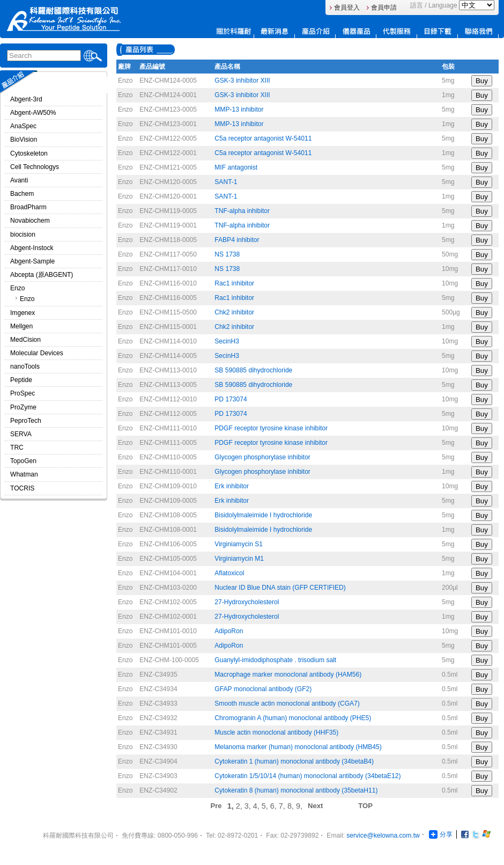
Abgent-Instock (32, 248)
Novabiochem (30, 221)
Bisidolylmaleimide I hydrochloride (263, 515)
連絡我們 (478, 31)
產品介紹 (315, 31)
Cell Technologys (35, 167)
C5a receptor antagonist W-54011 (263, 138)
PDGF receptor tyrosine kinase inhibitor (271, 428)
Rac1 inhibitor (234, 283)
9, (299, 806)
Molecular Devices (37, 353)
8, (292, 806)
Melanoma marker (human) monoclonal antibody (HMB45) (298, 747)
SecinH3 (227, 341)
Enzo (18, 288)
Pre (216, 806)
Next (315, 806)
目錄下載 (438, 31)
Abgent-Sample (32, 261)
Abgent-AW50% (33, 113)
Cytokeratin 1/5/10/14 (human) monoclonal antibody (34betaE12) (307, 776)
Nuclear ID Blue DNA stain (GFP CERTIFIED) (280, 588)
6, (275, 806)
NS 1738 (227, 254)
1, (232, 806)
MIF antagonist (236, 167)
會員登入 (347, 8)
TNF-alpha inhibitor (242, 211)
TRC (17, 448)
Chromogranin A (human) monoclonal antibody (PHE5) (293, 718)
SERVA (21, 434)
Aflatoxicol (229, 573)
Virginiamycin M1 (239, 559)
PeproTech (26, 421)
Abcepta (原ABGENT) (42, 275)
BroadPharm (28, 207)
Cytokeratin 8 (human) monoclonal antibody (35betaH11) (296, 790)
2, (240, 806)
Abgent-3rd (26, 99)
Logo (64, 19)
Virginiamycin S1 (239, 544)
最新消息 (275, 31)
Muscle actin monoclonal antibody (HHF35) (276, 732)
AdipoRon (229, 631)
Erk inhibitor (232, 486)
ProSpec (23, 393)
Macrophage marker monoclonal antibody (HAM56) (288, 675)
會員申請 (384, 8)
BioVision (24, 140)
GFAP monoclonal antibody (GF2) (263, 689)
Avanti (19, 180)
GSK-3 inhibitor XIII (242, 80)
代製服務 (397, 31)
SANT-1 (226, 182)
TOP (365, 806)
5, (266, 806)
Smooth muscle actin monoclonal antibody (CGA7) (287, 703)
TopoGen (23, 461)
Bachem (22, 194)
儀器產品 (356, 31)
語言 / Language (434, 5)
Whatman (24, 474)
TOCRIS (22, 488)
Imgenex (23, 313)
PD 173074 (231, 399)
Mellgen (21, 326)
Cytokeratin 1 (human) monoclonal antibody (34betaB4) (294, 761)
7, (283, 806)
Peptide (21, 380)
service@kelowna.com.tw (383, 835)
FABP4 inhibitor (237, 240)
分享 (441, 834)
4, (257, 806)
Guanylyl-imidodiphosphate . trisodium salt (275, 660)
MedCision (25, 340)
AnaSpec (23, 126)
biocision (23, 234)
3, (249, 806)
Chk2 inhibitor (234, 312)
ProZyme (23, 407)
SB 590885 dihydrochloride (253, 370)
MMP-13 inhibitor (239, 109)
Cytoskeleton (29, 153)
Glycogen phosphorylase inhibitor (262, 457)
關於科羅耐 (234, 31)
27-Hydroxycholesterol (247, 602)
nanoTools (25, 366)
